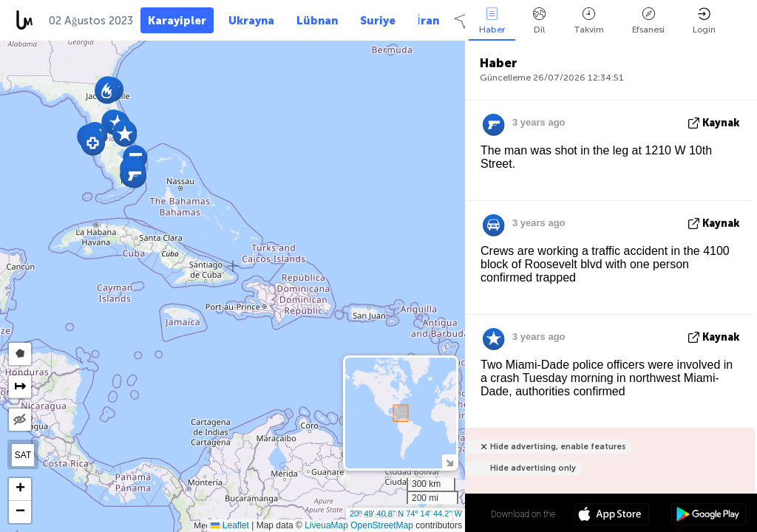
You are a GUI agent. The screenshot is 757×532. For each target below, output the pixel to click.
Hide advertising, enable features (558, 447)
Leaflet (230, 525)
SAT (23, 455)
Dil (539, 21)
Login (704, 21)
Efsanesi (648, 21)
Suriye (378, 21)
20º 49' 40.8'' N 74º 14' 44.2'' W (406, 514)
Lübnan (317, 21)
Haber (492, 21)
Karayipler (177, 21)
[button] (134, 175)
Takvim (589, 21)
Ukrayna (251, 21)
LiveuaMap (326, 525)
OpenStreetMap (382, 525)
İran (428, 21)
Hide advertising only (533, 468)
